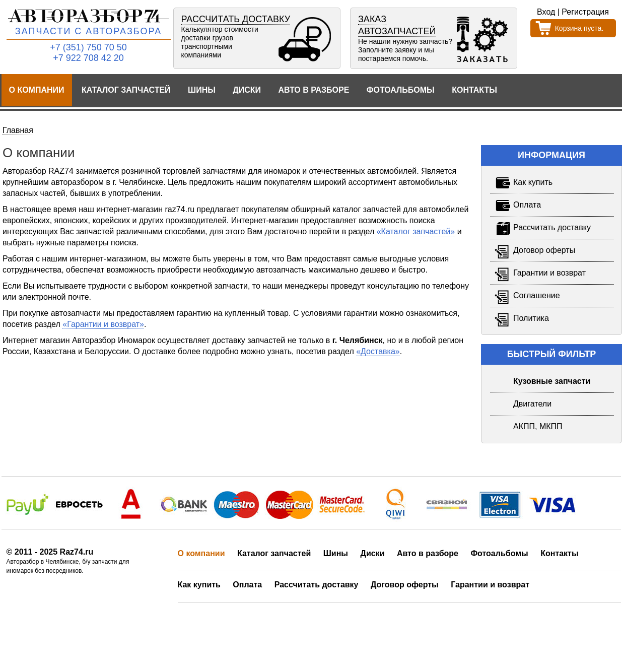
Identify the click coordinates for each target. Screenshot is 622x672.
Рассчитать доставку (317, 585)
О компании (37, 90)
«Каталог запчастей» (416, 231)
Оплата (247, 585)
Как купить (199, 585)
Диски (247, 90)
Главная (18, 130)
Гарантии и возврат (490, 585)
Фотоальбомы (401, 90)
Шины (202, 90)
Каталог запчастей (126, 90)
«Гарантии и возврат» (103, 324)
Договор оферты (405, 585)
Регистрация (585, 12)
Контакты (474, 90)
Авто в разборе (314, 90)
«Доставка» (378, 351)
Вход (546, 12)
